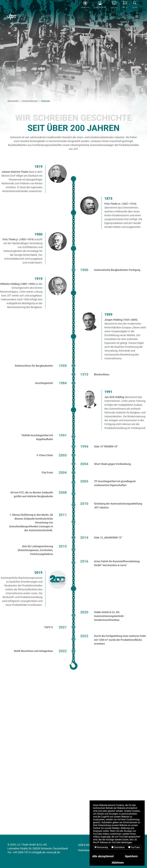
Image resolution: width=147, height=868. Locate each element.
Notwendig (101, 847)
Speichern (131, 856)
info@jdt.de (39, 852)
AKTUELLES (17, 772)
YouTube (134, 847)
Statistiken (118, 847)
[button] (125, 6)
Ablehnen (118, 863)
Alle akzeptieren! (103, 856)
